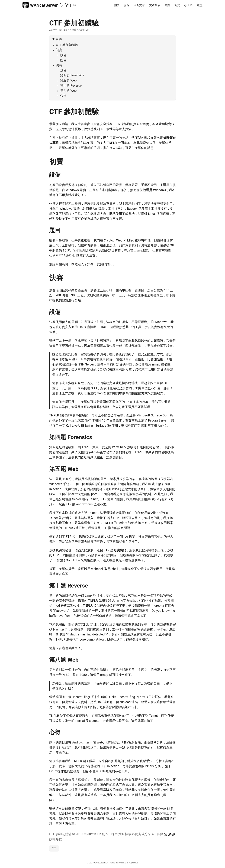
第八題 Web (68, 91)
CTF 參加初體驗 (67, 45)
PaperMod (133, 863)
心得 (63, 95)
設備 (63, 55)
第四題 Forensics (72, 75)
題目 (63, 60)
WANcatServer (40, 5)
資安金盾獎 (141, 124)
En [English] (74, 5)
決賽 (59, 65)
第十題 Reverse (71, 85)
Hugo (124, 863)
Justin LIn (94, 834)
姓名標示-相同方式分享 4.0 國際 (141, 834)
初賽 (59, 50)
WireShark (119, 447)
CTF (54, 848)
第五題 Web (68, 80)
